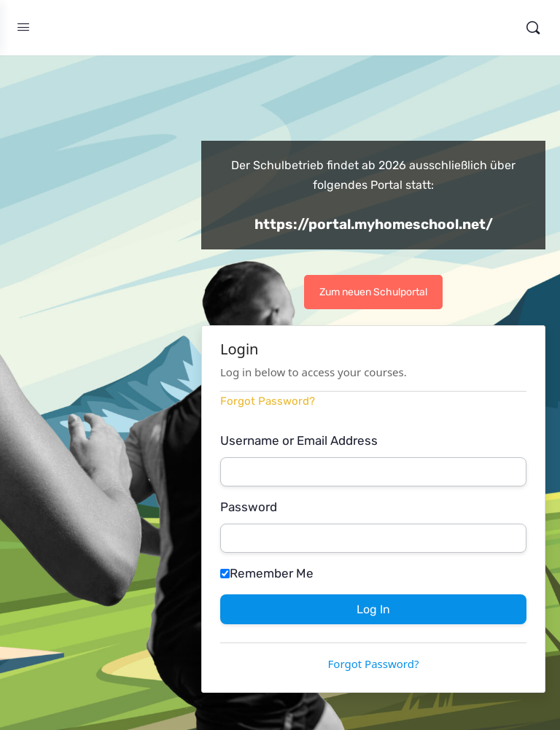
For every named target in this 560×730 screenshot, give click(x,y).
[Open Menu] (23, 27)
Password (249, 507)
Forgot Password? (268, 401)
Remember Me (267, 573)
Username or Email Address (299, 440)
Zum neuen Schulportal (373, 292)
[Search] (533, 28)
